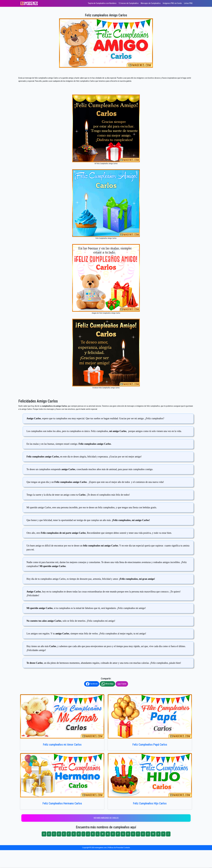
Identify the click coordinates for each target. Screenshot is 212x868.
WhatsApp (107, 684)
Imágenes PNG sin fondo (172, 3)
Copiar (122, 684)
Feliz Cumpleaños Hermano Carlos (62, 803)
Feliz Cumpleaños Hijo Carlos (150, 803)
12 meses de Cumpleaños (129, 3)
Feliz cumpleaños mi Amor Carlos (62, 745)
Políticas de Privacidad (116, 848)
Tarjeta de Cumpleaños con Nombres (102, 3)
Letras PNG (188, 3)
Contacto (127, 848)
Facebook (92, 684)
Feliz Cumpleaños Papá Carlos (150, 745)
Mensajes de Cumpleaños (151, 3)
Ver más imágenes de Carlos (106, 818)
